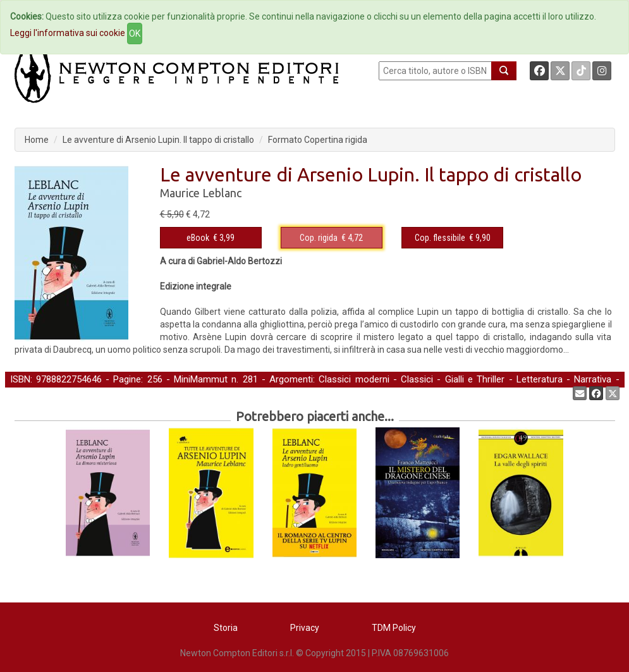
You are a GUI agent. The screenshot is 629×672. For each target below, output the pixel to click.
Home (37, 140)
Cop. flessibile (440, 238)
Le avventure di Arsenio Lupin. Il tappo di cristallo (158, 140)
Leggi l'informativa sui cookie (68, 33)
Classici (417, 379)
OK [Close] (135, 34)
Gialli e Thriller (475, 379)
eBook (198, 238)
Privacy (305, 628)
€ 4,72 (331, 238)
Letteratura (540, 379)
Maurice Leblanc (201, 193)
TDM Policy (394, 628)
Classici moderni (354, 379)
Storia (226, 628)
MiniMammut (201, 379)
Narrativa (593, 379)
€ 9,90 (453, 238)
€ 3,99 (211, 238)
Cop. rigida (319, 238)
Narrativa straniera (48, 393)
